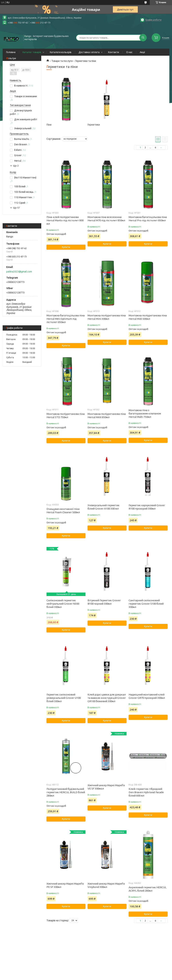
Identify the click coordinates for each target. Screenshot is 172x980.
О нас (129, 52)
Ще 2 (16, 166)
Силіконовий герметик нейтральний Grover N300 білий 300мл (63, 604)
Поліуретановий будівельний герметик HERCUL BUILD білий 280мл (66, 792)
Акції (142, 52)
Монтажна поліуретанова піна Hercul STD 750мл (66, 415)
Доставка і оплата (89, 52)
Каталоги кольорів (61, 52)
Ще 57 (16, 208)
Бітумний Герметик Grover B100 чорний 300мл (104, 602)
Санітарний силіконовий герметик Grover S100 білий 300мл (146, 604)
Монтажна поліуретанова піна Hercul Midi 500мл (148, 317)
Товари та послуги (62, 61)
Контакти (114, 52)
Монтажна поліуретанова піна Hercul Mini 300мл (107, 317)
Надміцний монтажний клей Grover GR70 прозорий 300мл (147, 696)
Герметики (94, 125)
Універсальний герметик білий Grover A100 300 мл (104, 507)
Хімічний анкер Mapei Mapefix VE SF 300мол (106, 787)
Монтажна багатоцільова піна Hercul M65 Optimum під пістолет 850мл (66, 319)
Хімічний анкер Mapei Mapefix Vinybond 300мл (106, 885)
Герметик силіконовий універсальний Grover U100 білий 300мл (64, 698)
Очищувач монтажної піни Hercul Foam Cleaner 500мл (63, 511)
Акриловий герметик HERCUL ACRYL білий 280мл (148, 889)
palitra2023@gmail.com (19, 272)
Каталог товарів (32, 52)
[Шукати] (143, 38)
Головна (11, 52)
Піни (49, 125)
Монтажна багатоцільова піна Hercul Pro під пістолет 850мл (148, 219)
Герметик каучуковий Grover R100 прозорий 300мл (147, 507)
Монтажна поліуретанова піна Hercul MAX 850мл (107, 415)
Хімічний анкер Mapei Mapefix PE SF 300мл (65, 885)
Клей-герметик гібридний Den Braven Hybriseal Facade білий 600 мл (146, 792)
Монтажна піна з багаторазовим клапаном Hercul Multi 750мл (145, 413)
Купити (66, 247)
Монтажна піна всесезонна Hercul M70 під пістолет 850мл (106, 219)
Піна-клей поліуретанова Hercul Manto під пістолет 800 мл (65, 220)
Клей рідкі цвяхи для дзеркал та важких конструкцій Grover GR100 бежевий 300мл (107, 698)
